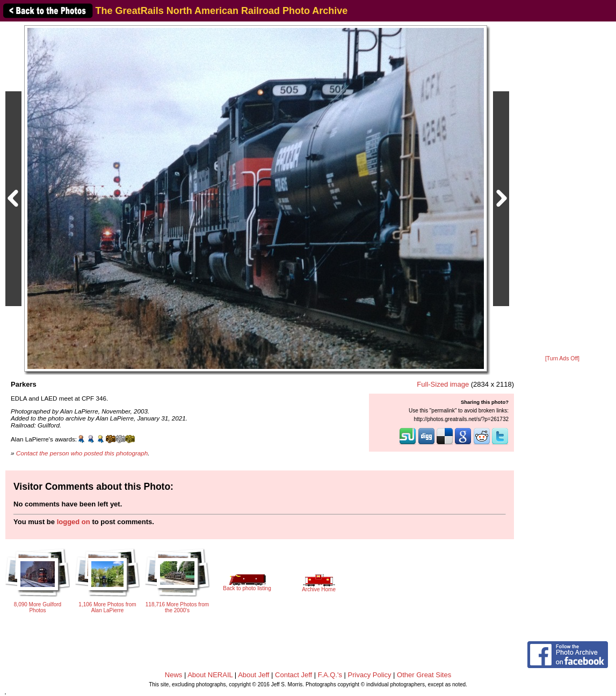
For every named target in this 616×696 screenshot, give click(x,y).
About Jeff (253, 675)
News (174, 675)
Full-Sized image (443, 384)
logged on (74, 522)
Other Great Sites (424, 675)
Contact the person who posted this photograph (82, 453)
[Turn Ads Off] (562, 358)
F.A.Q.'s (330, 675)
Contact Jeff (293, 675)
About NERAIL (210, 675)
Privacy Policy (370, 675)
